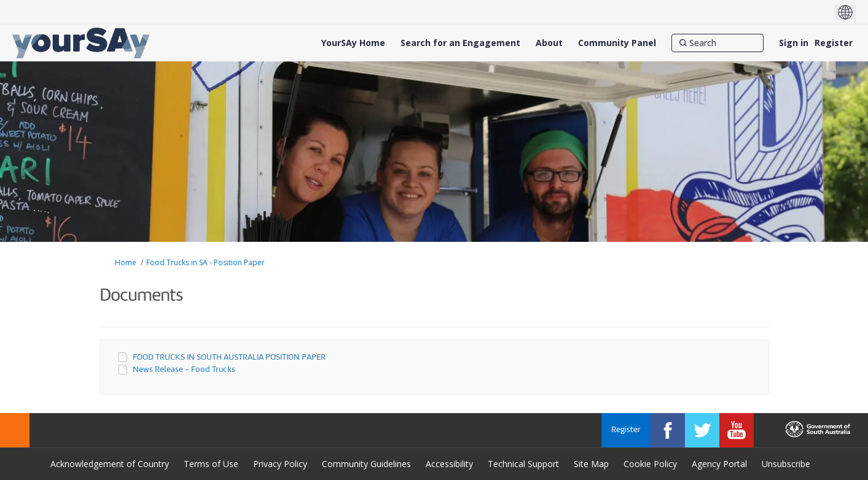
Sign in (794, 43)
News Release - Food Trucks (184, 370)
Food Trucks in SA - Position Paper (205, 262)
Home (126, 262)
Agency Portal (719, 464)
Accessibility (449, 464)
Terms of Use (211, 464)
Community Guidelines (366, 464)
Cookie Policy (650, 464)
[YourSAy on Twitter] (702, 430)
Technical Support (523, 464)
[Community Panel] (617, 43)
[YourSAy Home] (353, 43)
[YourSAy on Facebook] (668, 430)
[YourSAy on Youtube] (737, 430)
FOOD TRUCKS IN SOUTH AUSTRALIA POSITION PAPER (229, 358)
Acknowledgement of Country (110, 464)
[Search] (717, 43)
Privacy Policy (280, 464)
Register (834, 43)
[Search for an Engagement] (460, 43)
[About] (549, 43)
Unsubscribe (786, 464)
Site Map (591, 464)
